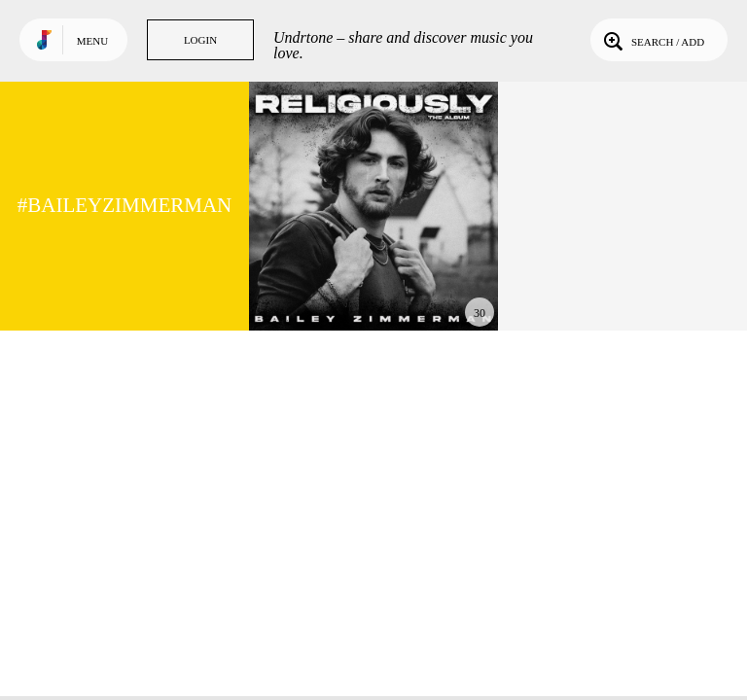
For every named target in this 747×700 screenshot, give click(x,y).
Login (200, 40)
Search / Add (652, 40)
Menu (92, 41)
